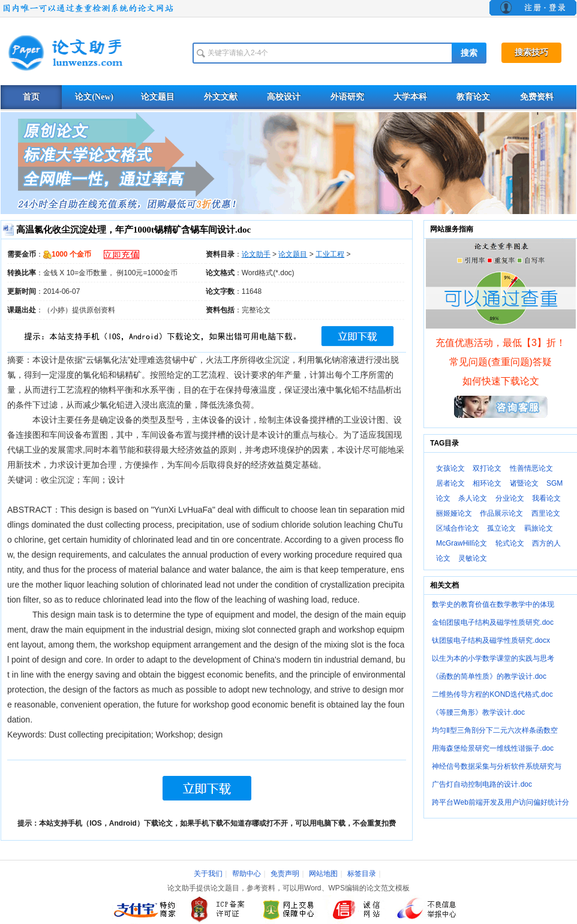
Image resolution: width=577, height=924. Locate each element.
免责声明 (285, 874)
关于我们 (208, 874)
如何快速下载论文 (501, 381)
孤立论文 (501, 528)
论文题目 (158, 97)
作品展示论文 (501, 513)
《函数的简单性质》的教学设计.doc (489, 676)
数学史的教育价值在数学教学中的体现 (493, 604)
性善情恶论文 (531, 468)
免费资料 (537, 97)
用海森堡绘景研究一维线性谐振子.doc (493, 748)
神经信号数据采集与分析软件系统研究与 (497, 766)
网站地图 (323, 874)
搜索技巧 (531, 52)
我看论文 (546, 498)
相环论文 (487, 483)
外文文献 (221, 97)
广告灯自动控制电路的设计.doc (482, 784)
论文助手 (256, 254)
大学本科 (410, 97)
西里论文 (546, 513)
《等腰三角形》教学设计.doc (478, 712)
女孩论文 (450, 468)
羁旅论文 (539, 528)
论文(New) (94, 97)
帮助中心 (247, 874)
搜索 (469, 53)
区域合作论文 (458, 528)
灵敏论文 (473, 558)
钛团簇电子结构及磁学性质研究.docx (491, 640)
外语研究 (347, 97)
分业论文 (510, 498)
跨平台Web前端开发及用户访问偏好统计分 (500, 802)
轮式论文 (510, 543)
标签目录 (362, 874)
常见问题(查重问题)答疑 (501, 362)
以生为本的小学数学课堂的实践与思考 (493, 658)
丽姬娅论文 (454, 513)
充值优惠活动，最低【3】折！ (501, 343)
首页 (31, 97)
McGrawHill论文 (462, 543)
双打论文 (487, 468)
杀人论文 (473, 498)
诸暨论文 (524, 483)
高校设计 (284, 97)
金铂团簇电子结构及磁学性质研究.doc (493, 622)
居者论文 (450, 483)
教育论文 (473, 97)
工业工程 (330, 254)
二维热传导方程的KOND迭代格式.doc (492, 694)
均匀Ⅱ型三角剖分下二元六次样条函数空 (495, 730)
